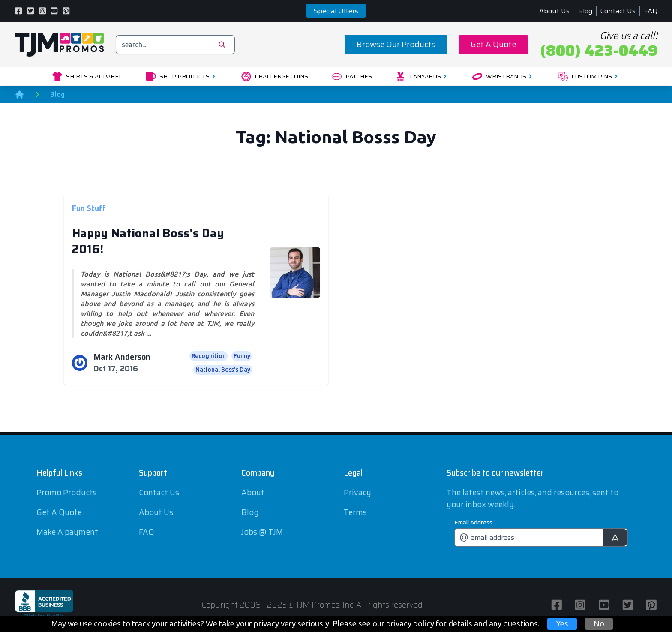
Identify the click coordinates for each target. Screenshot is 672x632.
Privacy (357, 492)
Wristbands (503, 77)
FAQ (651, 11)
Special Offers (336, 11)
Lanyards (422, 77)
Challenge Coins (275, 77)
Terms (355, 512)
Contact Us (618, 11)
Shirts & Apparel (87, 77)
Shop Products (182, 77)
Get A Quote (493, 44)
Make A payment (67, 532)
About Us (554, 11)
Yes (562, 623)
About (253, 492)
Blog (585, 11)
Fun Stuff (89, 208)
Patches (352, 77)
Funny (242, 356)
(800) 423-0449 (599, 51)
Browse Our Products (396, 44)
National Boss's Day (223, 370)
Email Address (473, 522)
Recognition (209, 356)
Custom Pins (589, 77)
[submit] (615, 537)
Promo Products (67, 492)
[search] (175, 44)
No (599, 623)
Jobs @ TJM (262, 532)
